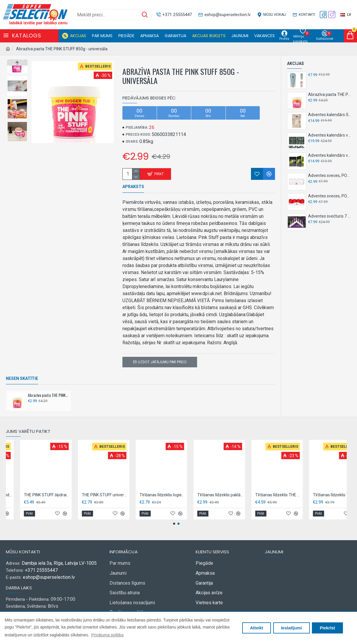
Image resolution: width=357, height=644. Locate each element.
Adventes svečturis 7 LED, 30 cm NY (330, 216)
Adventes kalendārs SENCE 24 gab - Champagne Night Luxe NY (330, 115)
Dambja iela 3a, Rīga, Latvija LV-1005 (59, 556)
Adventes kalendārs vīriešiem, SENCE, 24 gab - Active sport (330, 155)
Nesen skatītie (22, 371)
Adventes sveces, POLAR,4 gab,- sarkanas (330, 196)
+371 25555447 (41, 563)
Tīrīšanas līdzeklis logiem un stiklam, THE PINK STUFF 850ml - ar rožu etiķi (280, 488)
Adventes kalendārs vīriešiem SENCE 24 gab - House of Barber (330, 135)
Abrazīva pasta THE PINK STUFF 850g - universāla (48, 388)
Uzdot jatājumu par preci (162, 355)
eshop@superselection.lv (49, 570)
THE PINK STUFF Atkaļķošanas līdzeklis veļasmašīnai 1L (49, 488)
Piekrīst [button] (327, 628)
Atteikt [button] (257, 628)
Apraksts (133, 187)
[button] (17, 140)
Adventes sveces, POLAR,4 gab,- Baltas (330, 175)
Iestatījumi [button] (292, 628)
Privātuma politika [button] (107, 635)
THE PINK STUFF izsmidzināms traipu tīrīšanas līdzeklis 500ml (107, 488)
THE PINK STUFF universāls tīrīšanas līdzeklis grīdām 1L (222, 488)
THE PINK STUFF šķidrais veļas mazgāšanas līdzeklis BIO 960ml (165, 488)
